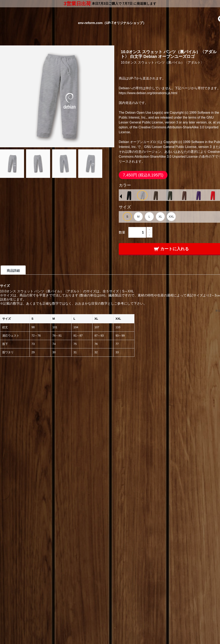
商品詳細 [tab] (13, 271)
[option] (129, 196)
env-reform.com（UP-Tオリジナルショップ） (112, 23)
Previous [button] (121, 196)
